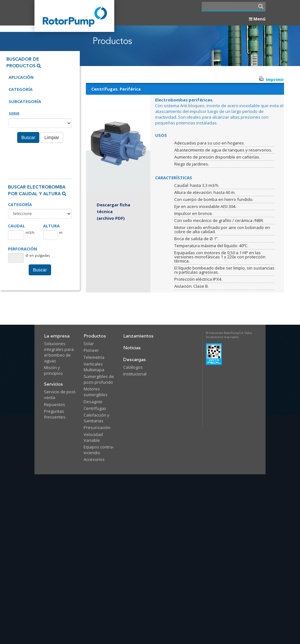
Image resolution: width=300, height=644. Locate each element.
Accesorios (94, 459)
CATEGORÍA (20, 205)
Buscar (28, 137)
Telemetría (94, 357)
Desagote (93, 402)
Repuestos (55, 404)
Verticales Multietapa (94, 367)
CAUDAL (16, 226)
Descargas (135, 360)
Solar (89, 344)
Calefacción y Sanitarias (97, 418)
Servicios (53, 384)
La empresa (57, 336)
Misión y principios (53, 370)
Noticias (132, 348)
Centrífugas (95, 408)
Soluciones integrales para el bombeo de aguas (59, 352)
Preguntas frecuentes (55, 414)
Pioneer (91, 350)
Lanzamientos (138, 336)
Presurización (97, 427)
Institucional (135, 374)
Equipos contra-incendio (99, 450)
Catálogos (133, 367)
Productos (95, 336)
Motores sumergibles (96, 392)
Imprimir (271, 79)
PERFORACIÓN (22, 249)
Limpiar (52, 137)
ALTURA (51, 226)
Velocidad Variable (93, 437)
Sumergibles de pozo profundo (99, 379)
